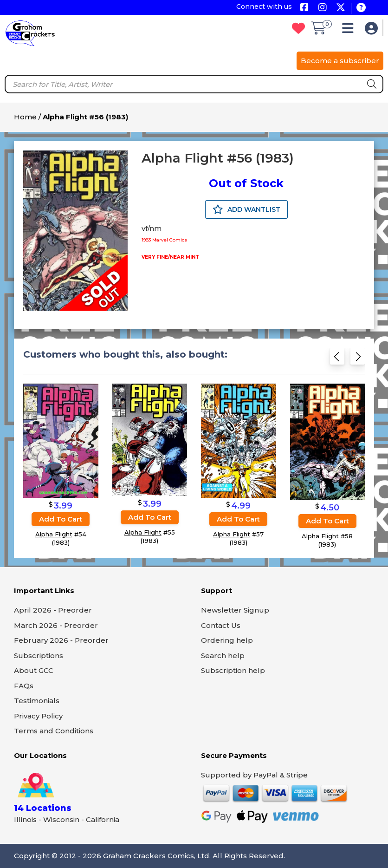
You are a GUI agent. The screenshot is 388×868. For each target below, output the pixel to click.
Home (25, 117)
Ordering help (227, 640)
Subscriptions (39, 656)
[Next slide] (358, 359)
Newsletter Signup (235, 610)
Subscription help (233, 670)
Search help (223, 656)
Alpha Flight (54, 534)
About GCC (34, 670)
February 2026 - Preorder (61, 640)
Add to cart (61, 519)
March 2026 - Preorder (56, 625)
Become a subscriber (340, 61)
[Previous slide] (337, 359)
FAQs (24, 686)
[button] (350, 30)
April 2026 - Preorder (53, 610)
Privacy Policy (38, 716)
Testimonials (37, 701)
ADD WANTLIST (246, 209)
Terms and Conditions (54, 731)
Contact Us (221, 625)
